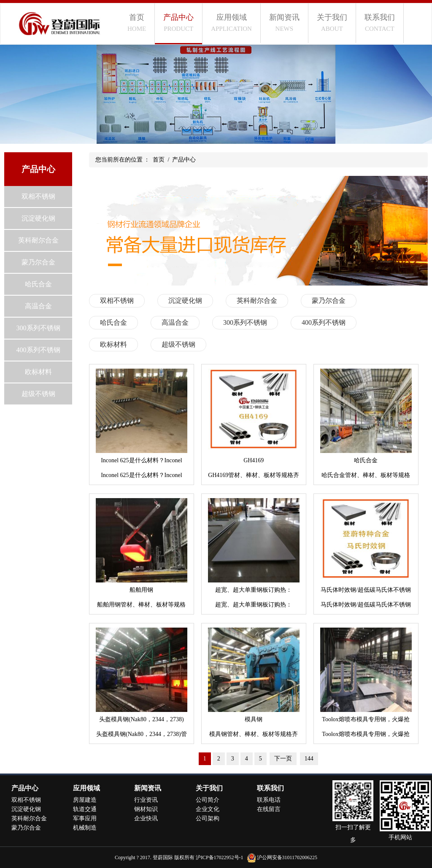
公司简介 (208, 800)
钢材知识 (146, 809)
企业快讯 (146, 818)
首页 (137, 23)
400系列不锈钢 (38, 350)
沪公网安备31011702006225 (287, 857)
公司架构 (208, 818)
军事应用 (85, 818)
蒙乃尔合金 (38, 262)
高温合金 (38, 306)
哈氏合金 (38, 284)
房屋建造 (85, 800)
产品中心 (178, 23)
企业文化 (208, 809)
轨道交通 (85, 809)
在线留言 (269, 809)
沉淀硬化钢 (38, 218)
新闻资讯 (284, 23)
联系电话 (269, 800)
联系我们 (380, 23)
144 (309, 759)
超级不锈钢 (38, 394)
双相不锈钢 (38, 196)
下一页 (283, 759)
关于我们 (332, 23)
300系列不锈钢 (38, 328)
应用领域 (231, 23)
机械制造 (85, 828)
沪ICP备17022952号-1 (220, 857)
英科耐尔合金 (38, 240)
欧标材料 (38, 372)
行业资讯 (146, 800)
